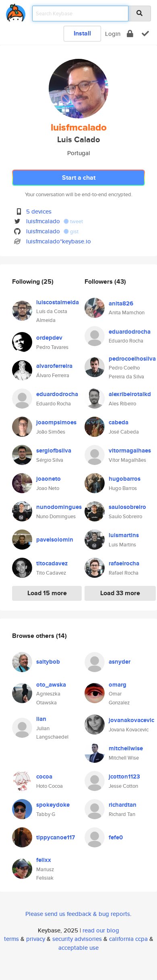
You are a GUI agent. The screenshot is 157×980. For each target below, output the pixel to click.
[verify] (145, 34)
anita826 (121, 303)
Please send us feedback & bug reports (78, 914)
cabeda (119, 422)
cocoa (44, 777)
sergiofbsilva (54, 451)
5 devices (39, 211)
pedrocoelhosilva (132, 359)
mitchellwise (126, 748)
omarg (118, 685)
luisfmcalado (43, 221)
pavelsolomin (55, 540)
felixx (44, 860)
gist (71, 232)
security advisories (77, 939)
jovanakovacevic (131, 720)
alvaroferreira (54, 366)
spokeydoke (53, 805)
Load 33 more (120, 593)
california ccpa (128, 939)
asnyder (120, 662)
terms (11, 939)
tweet (73, 221)
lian (41, 719)
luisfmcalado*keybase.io (59, 241)
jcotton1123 (124, 777)
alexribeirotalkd (130, 394)
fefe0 (116, 837)
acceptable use (78, 948)
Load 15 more (47, 593)
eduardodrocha (57, 394)
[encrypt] (130, 34)
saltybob (48, 662)
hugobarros (125, 479)
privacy (36, 939)
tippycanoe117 (56, 837)
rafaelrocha (124, 563)
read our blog (101, 930)
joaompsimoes (56, 422)
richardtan (123, 805)
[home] (16, 11)
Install (82, 33)
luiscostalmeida (58, 302)
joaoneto (49, 479)
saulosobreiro (127, 507)
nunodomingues (59, 507)
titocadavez (52, 563)
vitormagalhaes (130, 451)
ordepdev (49, 338)
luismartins (124, 535)
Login (113, 34)
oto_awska (51, 685)
